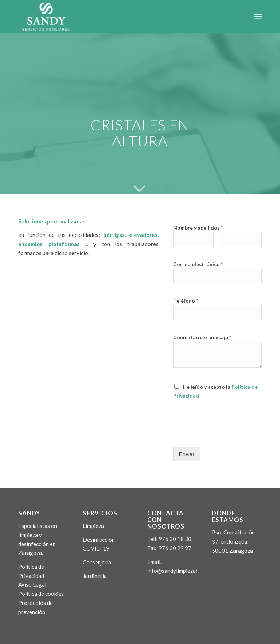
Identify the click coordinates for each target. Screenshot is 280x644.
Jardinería (95, 576)
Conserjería (97, 562)
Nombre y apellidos (198, 228)
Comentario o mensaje (202, 337)
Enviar (187, 454)
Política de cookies (41, 594)
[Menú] (258, 16)
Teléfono (186, 301)
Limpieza (93, 526)
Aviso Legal (32, 584)
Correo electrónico (198, 264)
